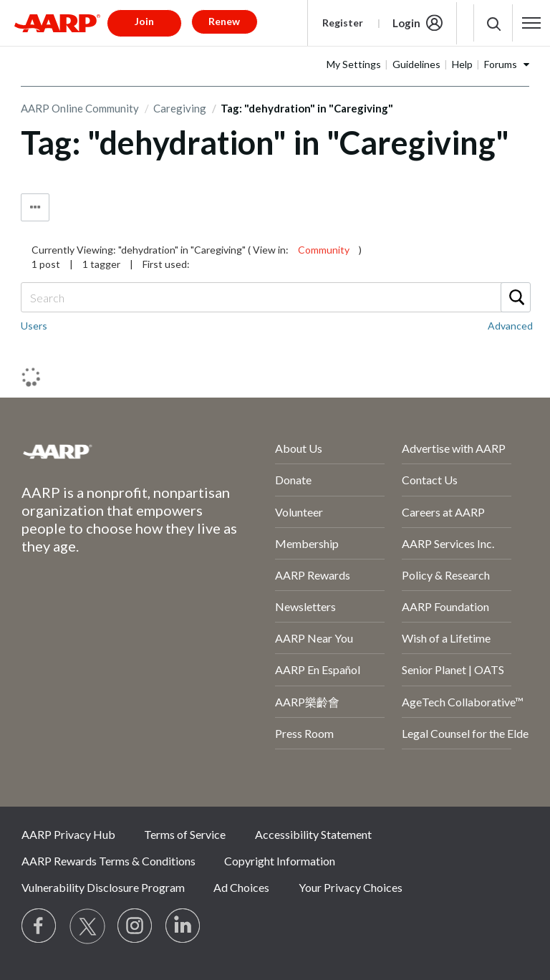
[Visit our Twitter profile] (87, 926)
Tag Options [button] (35, 207)
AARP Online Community (80, 108)
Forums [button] (501, 64)
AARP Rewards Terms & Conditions (108, 861)
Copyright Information (280, 861)
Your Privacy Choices (351, 887)
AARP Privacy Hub (68, 834)
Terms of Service (185, 834)
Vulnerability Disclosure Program (103, 887)
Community (324, 250)
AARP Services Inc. (448, 543)
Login (406, 23)
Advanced (510, 326)
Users (34, 326)
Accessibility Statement (313, 834)
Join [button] (144, 21)
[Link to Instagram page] (135, 926)
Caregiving (180, 108)
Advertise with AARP (454, 448)
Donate (293, 480)
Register (343, 23)
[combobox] (275, 297)
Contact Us (430, 480)
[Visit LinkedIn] (183, 926)
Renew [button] (224, 21)
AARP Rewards (313, 575)
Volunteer (299, 512)
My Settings (354, 64)
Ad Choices (241, 887)
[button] (532, 23)
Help (462, 64)
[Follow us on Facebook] (39, 926)
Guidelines (416, 64)
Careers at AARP (443, 512)
